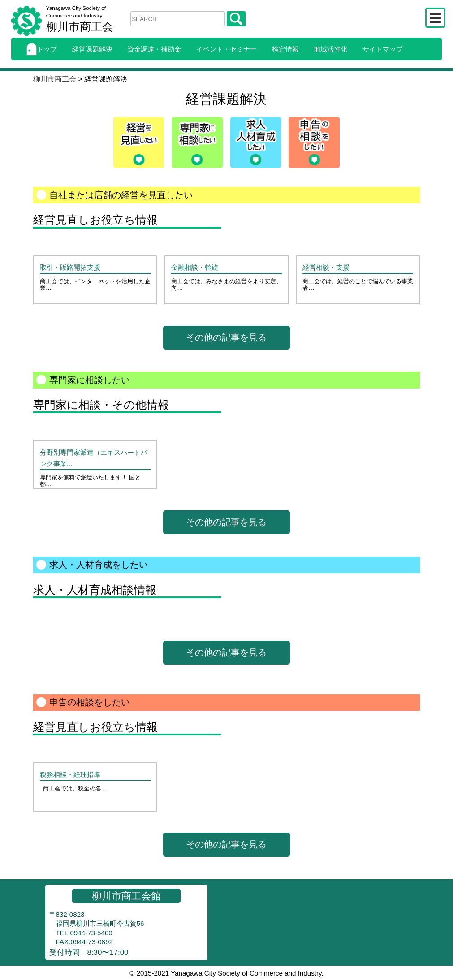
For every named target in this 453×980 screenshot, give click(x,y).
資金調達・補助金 (154, 49)
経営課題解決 (92, 49)
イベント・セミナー (226, 49)
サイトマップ (383, 49)
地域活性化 (330, 49)
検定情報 (285, 49)
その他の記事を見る (226, 337)
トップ (42, 49)
